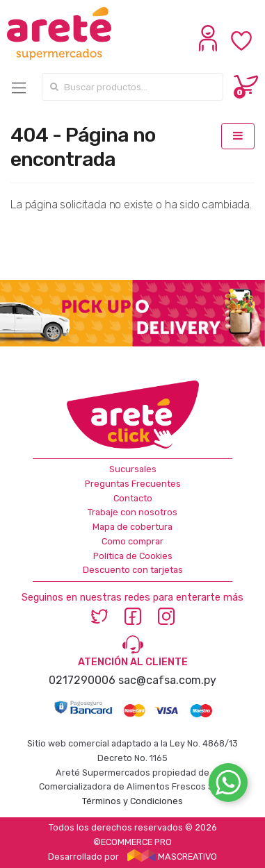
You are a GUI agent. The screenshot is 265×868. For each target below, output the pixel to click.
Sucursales (133, 469)
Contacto (133, 498)
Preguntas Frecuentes (133, 484)
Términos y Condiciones (132, 801)
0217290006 (82, 680)
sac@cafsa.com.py (167, 680)
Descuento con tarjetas (133, 570)
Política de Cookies (133, 556)
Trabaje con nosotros (132, 512)
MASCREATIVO (172, 857)
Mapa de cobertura (132, 527)
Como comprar (132, 541)
